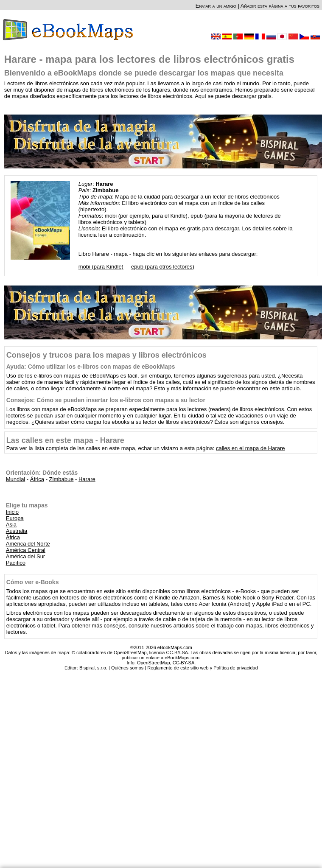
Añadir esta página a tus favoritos (280, 6)
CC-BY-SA (184, 663)
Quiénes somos (127, 668)
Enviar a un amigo (216, 6)
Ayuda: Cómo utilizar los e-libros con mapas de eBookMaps (91, 367)
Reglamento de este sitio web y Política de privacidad (202, 668)
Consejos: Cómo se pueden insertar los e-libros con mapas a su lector (106, 400)
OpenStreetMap (154, 663)
